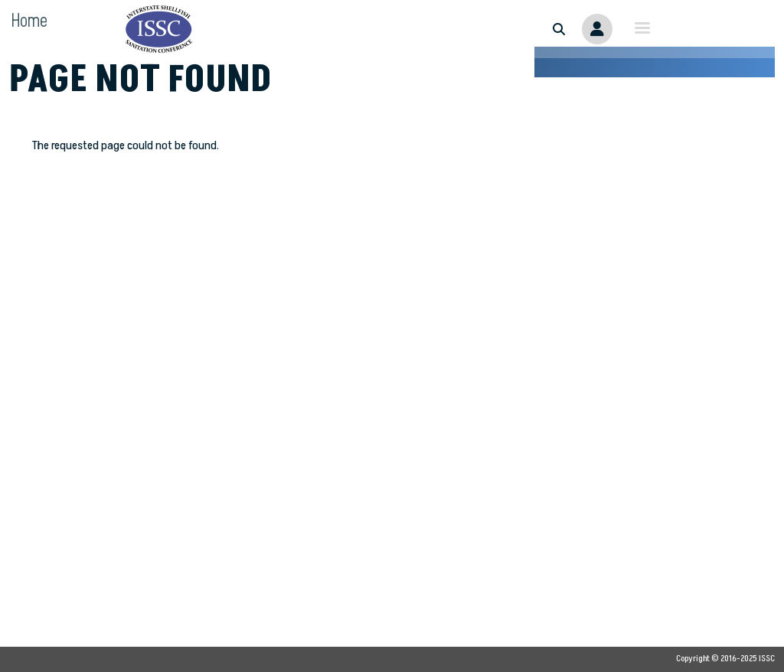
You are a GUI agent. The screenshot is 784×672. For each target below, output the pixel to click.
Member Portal (597, 29)
